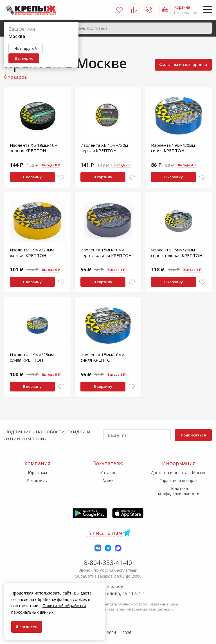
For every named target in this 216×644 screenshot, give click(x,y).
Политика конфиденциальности (179, 491)
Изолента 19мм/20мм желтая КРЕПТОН (32, 253)
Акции (108, 480)
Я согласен (27, 627)
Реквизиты (37, 480)
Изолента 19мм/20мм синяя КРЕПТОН (173, 148)
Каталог (108, 473)
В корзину (32, 177)
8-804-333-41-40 (108, 562)
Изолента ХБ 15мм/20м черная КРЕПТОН (104, 148)
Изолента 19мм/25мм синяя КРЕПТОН (32, 357)
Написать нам (104, 533)
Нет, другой (26, 48)
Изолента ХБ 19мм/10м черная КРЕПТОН (34, 148)
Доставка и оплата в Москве (179, 473)
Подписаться (193, 435)
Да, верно (24, 58)
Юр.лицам (37, 473)
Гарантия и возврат (179, 480)
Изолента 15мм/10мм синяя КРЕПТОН (102, 357)
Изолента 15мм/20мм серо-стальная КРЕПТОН (177, 253)
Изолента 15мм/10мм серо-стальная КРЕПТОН (106, 253)
